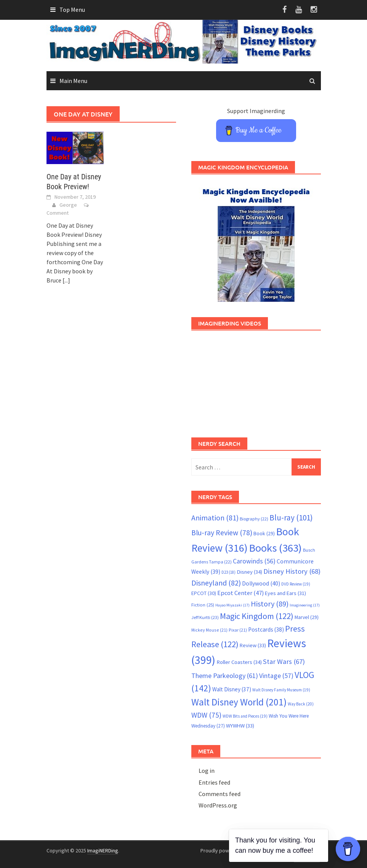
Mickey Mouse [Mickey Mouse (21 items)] (209, 630)
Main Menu (73, 81)
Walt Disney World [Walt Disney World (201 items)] (239, 702)
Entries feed (214, 782)
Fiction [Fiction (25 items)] (203, 605)
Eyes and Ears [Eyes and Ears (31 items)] (285, 593)
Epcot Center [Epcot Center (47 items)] (240, 593)
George (68, 205)
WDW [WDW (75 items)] (206, 715)
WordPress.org (218, 805)
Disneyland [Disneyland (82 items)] (216, 583)
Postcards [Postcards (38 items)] (266, 629)
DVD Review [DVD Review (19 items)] (296, 584)
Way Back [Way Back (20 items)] (301, 704)
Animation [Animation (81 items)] (215, 518)
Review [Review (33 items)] (253, 645)
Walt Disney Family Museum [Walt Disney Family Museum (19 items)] (281, 690)
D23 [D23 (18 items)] (228, 572)
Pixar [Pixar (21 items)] (238, 630)
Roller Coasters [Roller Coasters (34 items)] (239, 662)
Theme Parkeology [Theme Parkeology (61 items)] (225, 676)
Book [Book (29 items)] (264, 533)
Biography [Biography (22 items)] (254, 519)
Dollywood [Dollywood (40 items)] (261, 583)
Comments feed (220, 794)
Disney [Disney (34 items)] (249, 572)
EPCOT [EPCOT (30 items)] (204, 593)
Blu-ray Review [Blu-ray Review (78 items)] (222, 533)
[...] (66, 280)
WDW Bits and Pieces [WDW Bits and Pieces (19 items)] (245, 716)
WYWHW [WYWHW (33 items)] (240, 726)
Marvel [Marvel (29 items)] (307, 617)
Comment (58, 213)
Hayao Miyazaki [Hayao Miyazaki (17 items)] (232, 605)
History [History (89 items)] (270, 604)
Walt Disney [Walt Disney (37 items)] (232, 689)
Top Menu (72, 10)
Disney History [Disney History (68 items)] (292, 571)
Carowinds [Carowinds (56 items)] (254, 561)
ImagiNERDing (103, 850)
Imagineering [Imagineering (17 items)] (305, 605)
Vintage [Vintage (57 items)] (276, 676)
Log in (207, 771)
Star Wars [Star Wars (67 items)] (284, 661)
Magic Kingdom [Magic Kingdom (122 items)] (257, 616)
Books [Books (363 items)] (275, 548)
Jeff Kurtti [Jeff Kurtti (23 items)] (205, 617)
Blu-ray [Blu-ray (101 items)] (291, 518)
